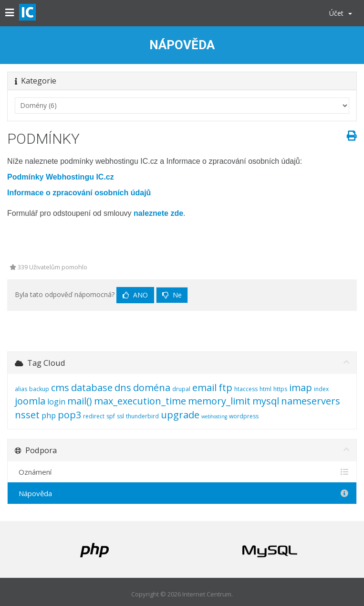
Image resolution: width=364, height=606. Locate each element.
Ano (135, 295)
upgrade (180, 415)
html (265, 389)
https (280, 389)
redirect (94, 416)
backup (39, 389)
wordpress (244, 416)
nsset (27, 415)
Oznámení (182, 472)
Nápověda (182, 493)
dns (123, 388)
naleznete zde (158, 213)
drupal (181, 389)
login (56, 402)
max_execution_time (140, 401)
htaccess (246, 389)
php (49, 415)
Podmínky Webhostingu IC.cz (61, 177)
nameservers (311, 401)
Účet (341, 13)
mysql (266, 401)
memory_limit (219, 401)
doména (152, 388)
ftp (225, 388)
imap (301, 388)
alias (21, 389)
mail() (80, 401)
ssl (120, 416)
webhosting (214, 416)
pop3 (69, 415)
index (321, 389)
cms (60, 388)
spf (111, 416)
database (92, 388)
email (204, 388)
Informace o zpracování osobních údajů (79, 193)
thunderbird (142, 416)
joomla (30, 401)
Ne (172, 295)
